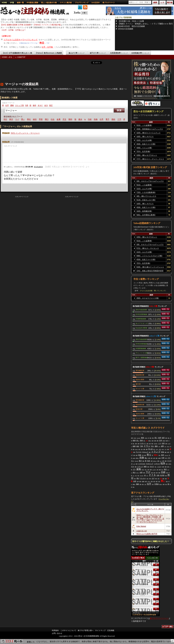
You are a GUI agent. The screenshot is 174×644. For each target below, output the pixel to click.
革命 (150, 479)
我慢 (150, 452)
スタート (143, 443)
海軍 (168, 452)
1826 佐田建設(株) (144, 211)
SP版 (12, 3)
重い (134, 444)
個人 (169, 438)
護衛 (156, 446)
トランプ (156, 452)
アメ (166, 449)
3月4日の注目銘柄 (126, 29)
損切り (134, 484)
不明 (166, 458)
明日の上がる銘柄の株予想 (147, 534)
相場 (134, 440)
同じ (162, 470)
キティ (138, 473)
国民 (163, 467)
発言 (152, 458)
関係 (140, 481)
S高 (27, 105)
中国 (152, 473)
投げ (138, 478)
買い (24, 119)
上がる (134, 458)
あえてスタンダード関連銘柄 (142, 323)
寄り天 (143, 470)
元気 (158, 475)
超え (143, 484)
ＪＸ (160, 443)
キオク (152, 467)
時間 (149, 458)
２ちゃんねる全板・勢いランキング (152, 291)
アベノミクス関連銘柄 (142, 353)
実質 (152, 481)
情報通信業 (140, 375)
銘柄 (134, 446)
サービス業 (140, 389)
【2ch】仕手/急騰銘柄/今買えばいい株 (17, 53)
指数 (144, 449)
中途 (134, 455)
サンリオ (136, 461)
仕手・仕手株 (48, 47)
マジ (165, 446)
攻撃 (162, 446)
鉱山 (135, 479)
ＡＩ (134, 476)
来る (134, 472)
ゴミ (147, 476)
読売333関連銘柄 (141, 314)
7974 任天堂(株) (143, 151)
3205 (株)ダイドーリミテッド (149, 133)
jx (86, 119)
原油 (163, 452)
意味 (140, 484)
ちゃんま (139, 438)
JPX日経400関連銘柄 (141, 310)
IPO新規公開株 (33, 3)
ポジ (136, 476)
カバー (157, 449)
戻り (134, 487)
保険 (158, 441)
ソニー (159, 467)
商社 (29, 119)
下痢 (141, 446)
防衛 (141, 440)
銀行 (163, 479)
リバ (18, 119)
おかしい (155, 461)
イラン (147, 446)
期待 (71, 119)
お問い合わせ (57, 633)
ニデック (140, 467)
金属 (59, 119)
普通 (159, 473)
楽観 (158, 461)
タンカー (143, 478)
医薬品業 (139, 409)
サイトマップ (100, 630)
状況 (154, 481)
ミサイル (157, 464)
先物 (96, 119)
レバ (161, 461)
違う (144, 441)
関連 (161, 479)
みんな (136, 449)
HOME (4, 3)
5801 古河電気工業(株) (146, 215)
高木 (160, 449)
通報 (12, 105)
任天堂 (162, 475)
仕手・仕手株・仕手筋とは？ (14, 30)
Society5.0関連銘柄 (141, 328)
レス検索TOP (20, 57)
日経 (90, 119)
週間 (147, 449)
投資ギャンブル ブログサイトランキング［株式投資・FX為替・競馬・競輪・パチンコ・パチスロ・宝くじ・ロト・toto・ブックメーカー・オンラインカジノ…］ (150, 519)
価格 (136, 467)
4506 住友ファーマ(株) (146, 144)
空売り (156, 455)
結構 (163, 461)
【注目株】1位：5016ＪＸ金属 (131, 21)
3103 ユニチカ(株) (144, 140)
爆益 (143, 461)
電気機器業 (140, 370)
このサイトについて (68, 630)
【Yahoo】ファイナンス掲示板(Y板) (47, 25)
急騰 (151, 470)
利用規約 (55, 630)
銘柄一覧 (20, 3)
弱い (138, 476)
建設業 (138, 384)
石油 (159, 481)
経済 (153, 441)
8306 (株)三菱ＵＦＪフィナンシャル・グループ (150, 267)
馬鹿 (155, 441)
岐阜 (146, 481)
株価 (132, 438)
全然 (135, 481)
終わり (161, 484)
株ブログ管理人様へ (86, 630)
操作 (35, 105)
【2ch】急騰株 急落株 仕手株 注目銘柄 (16, 25)
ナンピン (142, 476)
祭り (146, 470)
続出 (139, 449)
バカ (159, 446)
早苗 (41, 119)
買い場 (164, 441)
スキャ (149, 481)
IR (3, 105)
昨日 (42, 43)
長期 (137, 464)
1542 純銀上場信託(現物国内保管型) (150, 271)
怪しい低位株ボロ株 (49, 3)
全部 (141, 472)
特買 (166, 444)
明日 (6, 119)
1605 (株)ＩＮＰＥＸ (145, 137)
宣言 (167, 473)
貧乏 (51, 105)
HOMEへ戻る (7, 57)
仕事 (138, 481)
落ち (154, 449)
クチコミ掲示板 (66, 3)
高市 (163, 455)
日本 (161, 440)
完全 (159, 479)
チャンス (166, 455)
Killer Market (141, 526)
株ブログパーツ (109, 3)
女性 (150, 444)
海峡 (137, 484)
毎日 (156, 479)
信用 (160, 438)
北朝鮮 (143, 481)
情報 (134, 452)
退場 (167, 441)
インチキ (154, 470)
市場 (152, 461)
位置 (154, 458)
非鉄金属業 (140, 379)
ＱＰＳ (163, 449)
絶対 (145, 455)
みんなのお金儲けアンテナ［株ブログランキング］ (150, 510)
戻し (138, 440)
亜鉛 (114, 119)
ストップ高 (19, 105)
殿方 (140, 461)
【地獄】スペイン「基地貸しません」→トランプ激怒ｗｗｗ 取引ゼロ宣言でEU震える (145, 24)
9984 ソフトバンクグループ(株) (149, 256)
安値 (168, 467)
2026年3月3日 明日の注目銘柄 (131, 26)
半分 (153, 484)
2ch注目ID (96, 3)
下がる (135, 438)
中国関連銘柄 (141, 319)
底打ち (137, 458)
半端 (148, 470)
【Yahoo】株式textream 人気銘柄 (48, 53)
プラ (134, 469)
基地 (168, 449)
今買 (157, 470)
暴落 (143, 438)
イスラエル (142, 464)
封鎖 (148, 467)
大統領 (159, 458)
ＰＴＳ (152, 475)
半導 (163, 458)
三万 (120, 119)
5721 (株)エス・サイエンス (148, 248)
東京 (12, 119)
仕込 (53, 119)
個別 (144, 473)
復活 (157, 481)
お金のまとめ (142, 531)
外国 (164, 484)
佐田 (163, 438)
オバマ (168, 446)
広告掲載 (111, 630)
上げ (153, 478)
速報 (139, 469)
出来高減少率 (140, 53)
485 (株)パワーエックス (146, 196)
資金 (134, 449)
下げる (146, 438)
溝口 (47, 119)
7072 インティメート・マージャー (25, 133)
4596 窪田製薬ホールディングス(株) (150, 129)
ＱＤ (145, 484)
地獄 (157, 458)
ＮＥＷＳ (156, 444)
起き (148, 479)
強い (146, 458)
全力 (46, 105)
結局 (154, 473)
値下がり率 (98, 53)
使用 (137, 455)
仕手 (7, 105)
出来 (163, 443)
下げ (148, 472)
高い (156, 467)
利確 (140, 455)
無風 (145, 467)
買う (156, 438)
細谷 (35, 119)
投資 (166, 438)
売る (142, 449)
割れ (167, 481)
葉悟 (136, 444)
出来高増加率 (119, 53)
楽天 (166, 476)
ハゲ (134, 464)
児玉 (65, 119)
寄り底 (150, 449)
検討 (152, 444)
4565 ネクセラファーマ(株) (148, 298)
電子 (108, 119)
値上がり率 (77, 53)
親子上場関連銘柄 (142, 357)
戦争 (163, 463)
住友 (149, 461)
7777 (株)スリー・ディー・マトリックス (150, 159)
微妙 (166, 452)
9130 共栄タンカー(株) (146, 200)
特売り (150, 441)
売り (153, 446)
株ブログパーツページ (159, 618)
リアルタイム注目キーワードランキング (21, 40)
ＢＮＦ (40, 105)
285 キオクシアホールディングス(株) (150, 182)
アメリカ (139, 452)
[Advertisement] (53, 72)
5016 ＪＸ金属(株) (144, 125)
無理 (160, 470)
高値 (147, 444)
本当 (166, 484)
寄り (149, 455)
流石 (166, 479)
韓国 (166, 467)
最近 (150, 438)
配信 (167, 464)
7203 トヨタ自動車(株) (146, 192)
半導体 (157, 484)
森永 (81, 119)
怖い (160, 455)
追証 (138, 446)
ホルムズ (145, 452)
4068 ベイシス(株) (144, 148)
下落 (143, 455)
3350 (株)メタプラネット (147, 155)
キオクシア (150, 464)
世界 (157, 473)
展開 (166, 461)
